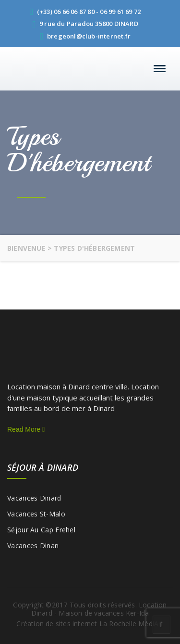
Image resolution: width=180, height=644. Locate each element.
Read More (26, 429)
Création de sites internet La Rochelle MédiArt (90, 624)
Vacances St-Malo (36, 514)
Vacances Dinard (34, 498)
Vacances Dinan (33, 546)
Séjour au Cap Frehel (41, 530)
